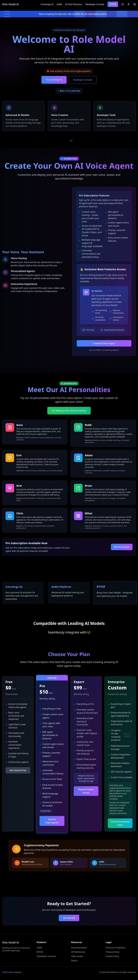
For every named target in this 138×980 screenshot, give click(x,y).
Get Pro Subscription (52, 821)
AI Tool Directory (74, 4)
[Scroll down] (71, 141)
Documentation (79, 948)
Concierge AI (47, 4)
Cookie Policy (112, 956)
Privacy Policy (112, 952)
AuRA (59, 4)
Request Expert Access (86, 791)
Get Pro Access (122, 547)
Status (74, 961)
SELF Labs (8, 972)
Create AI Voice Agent (104, 343)
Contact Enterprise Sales (120, 823)
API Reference (78, 952)
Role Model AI (11, 4)
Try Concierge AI (54, 80)
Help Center (77, 956)
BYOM (113, 4)
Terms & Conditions (116, 948)
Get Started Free (18, 770)
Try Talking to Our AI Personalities (69, 410)
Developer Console (95, 4)
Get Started (69, 918)
